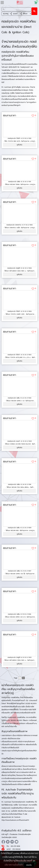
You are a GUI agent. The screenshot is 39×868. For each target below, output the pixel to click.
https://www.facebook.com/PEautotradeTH (15, 820)
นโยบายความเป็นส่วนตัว (14, 865)
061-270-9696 (15, 846)
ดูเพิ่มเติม (19, 145)
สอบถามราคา (10, 115)
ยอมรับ (29, 865)
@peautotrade (6, 817)
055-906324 (16, 849)
